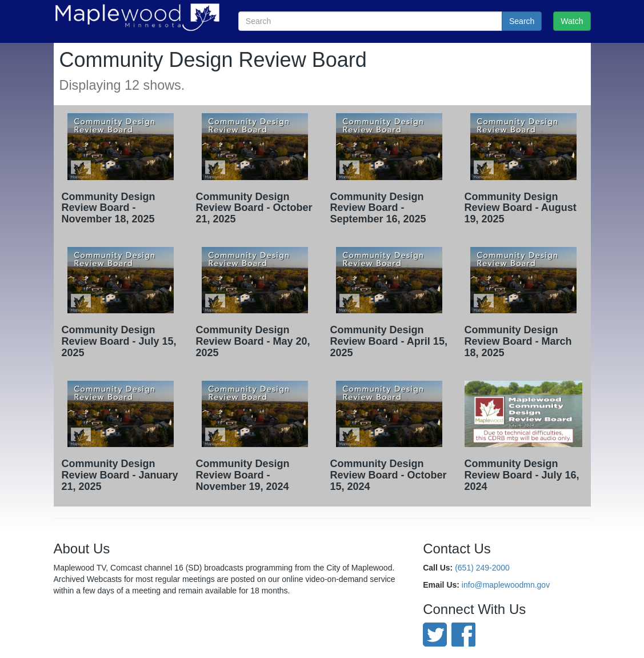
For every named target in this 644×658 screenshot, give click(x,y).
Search (522, 21)
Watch (572, 21)
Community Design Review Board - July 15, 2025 (119, 341)
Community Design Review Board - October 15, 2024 (389, 475)
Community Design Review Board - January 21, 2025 (120, 475)
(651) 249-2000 (482, 568)
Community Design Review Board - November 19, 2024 (243, 475)
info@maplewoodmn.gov (506, 585)
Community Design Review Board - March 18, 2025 (518, 341)
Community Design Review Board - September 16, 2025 (378, 208)
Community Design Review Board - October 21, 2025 (254, 208)
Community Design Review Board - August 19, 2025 (521, 208)
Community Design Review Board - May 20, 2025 (253, 341)
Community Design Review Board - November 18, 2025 (109, 208)
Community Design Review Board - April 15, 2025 (389, 341)
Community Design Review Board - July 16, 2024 (522, 475)
